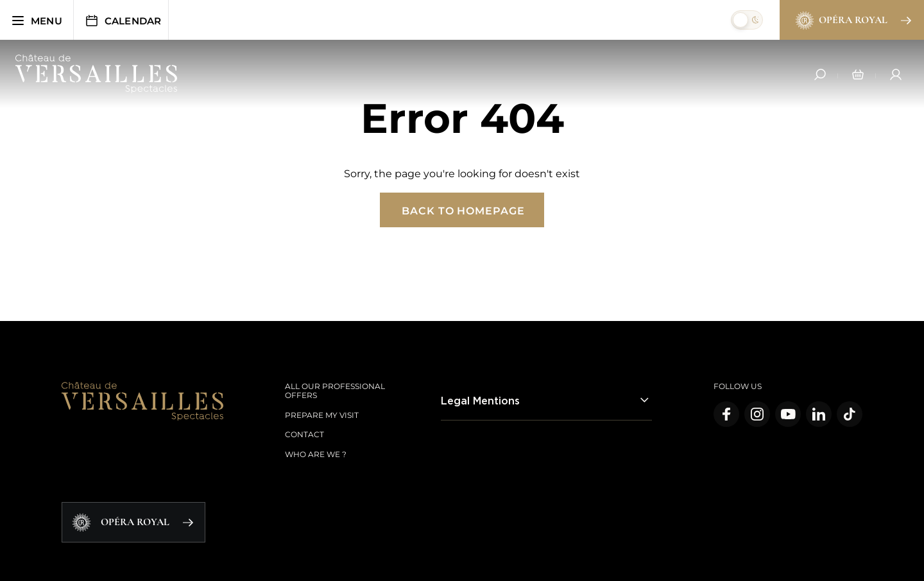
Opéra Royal (852, 21)
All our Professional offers (335, 391)
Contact (304, 434)
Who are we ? (316, 454)
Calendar (123, 21)
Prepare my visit (322, 415)
